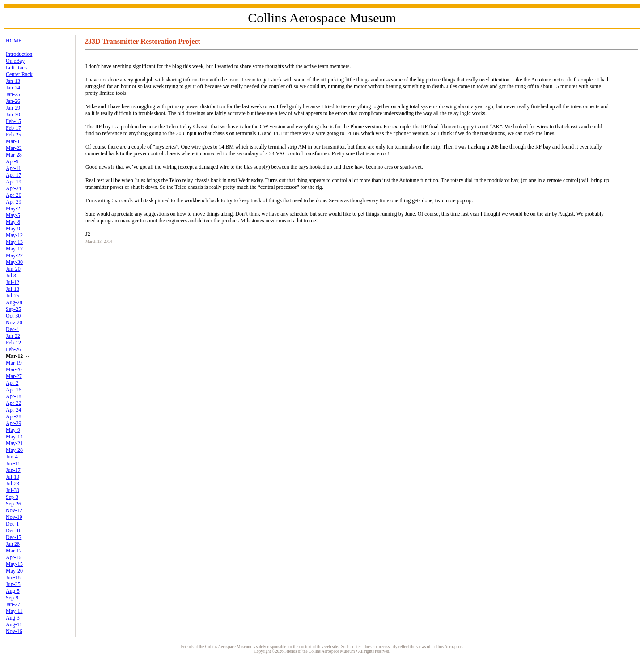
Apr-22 (13, 403)
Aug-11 (14, 624)
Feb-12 (13, 343)
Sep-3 (12, 497)
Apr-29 (13, 202)
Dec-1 (12, 524)
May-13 (14, 242)
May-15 (14, 564)
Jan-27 (13, 604)
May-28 (14, 450)
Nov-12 (14, 510)
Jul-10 (13, 477)
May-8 (13, 222)
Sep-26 (13, 504)
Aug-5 (13, 591)
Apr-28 (13, 416)
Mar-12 (14, 551)
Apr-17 (13, 175)
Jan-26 (13, 101)
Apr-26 (13, 195)
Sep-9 (12, 598)
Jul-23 (13, 484)
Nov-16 (14, 631)
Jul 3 (11, 276)
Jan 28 (13, 544)
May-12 (14, 235)
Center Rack (19, 74)
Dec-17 (14, 537)
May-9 (13, 229)
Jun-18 (13, 577)
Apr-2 (12, 383)
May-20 (14, 571)
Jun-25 (13, 584)
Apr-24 (13, 188)
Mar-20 (14, 369)
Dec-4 (12, 329)
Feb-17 (13, 128)
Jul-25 (13, 296)
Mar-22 (14, 148)
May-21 (14, 443)
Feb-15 (13, 121)
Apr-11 (13, 168)
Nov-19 (14, 517)
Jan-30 (13, 115)
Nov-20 (14, 323)
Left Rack (17, 68)
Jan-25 (13, 94)
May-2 (13, 208)
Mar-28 (14, 155)
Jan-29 (13, 108)
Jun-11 (13, 463)
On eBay (15, 61)
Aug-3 (13, 618)
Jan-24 (13, 88)
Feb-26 (13, 349)
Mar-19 (14, 363)
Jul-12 (13, 282)
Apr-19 (13, 182)
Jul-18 (13, 289)
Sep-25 (13, 309)
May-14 (14, 437)
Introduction (19, 54)
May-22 (14, 255)
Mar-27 (14, 376)
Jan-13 (13, 81)
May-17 (14, 249)
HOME (14, 41)
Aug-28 (14, 302)
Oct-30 (13, 316)
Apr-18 (13, 396)
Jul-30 (13, 490)
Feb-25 (13, 135)
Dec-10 (14, 531)
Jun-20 (13, 269)
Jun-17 (13, 470)
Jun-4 (12, 457)
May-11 (14, 611)
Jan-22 (13, 336)
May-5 (13, 215)
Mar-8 (13, 141)
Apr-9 (12, 161)
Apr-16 (13, 390)
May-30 (14, 262)
